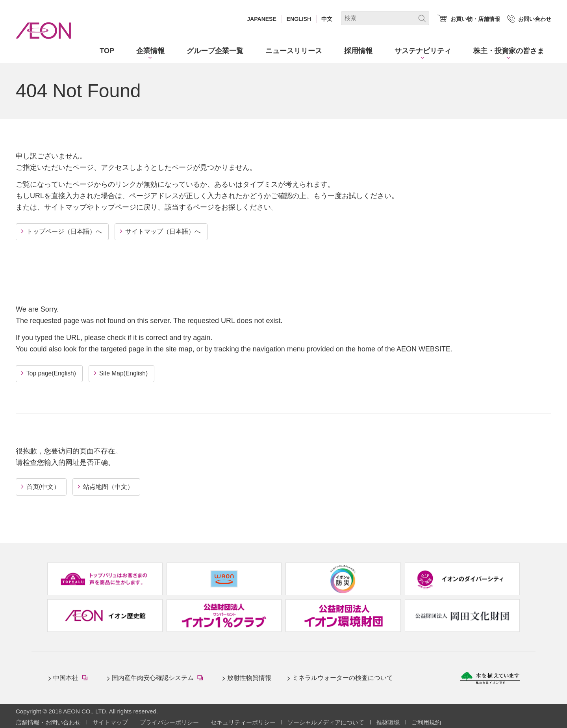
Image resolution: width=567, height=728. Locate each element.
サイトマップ (110, 721)
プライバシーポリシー (169, 721)
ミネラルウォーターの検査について (343, 677)
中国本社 (72, 678)
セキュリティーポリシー (243, 721)
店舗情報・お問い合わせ (48, 721)
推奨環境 (388, 721)
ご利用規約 (426, 721)
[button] (150, 51)
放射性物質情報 (249, 677)
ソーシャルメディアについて (326, 721)
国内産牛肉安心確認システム (159, 678)
